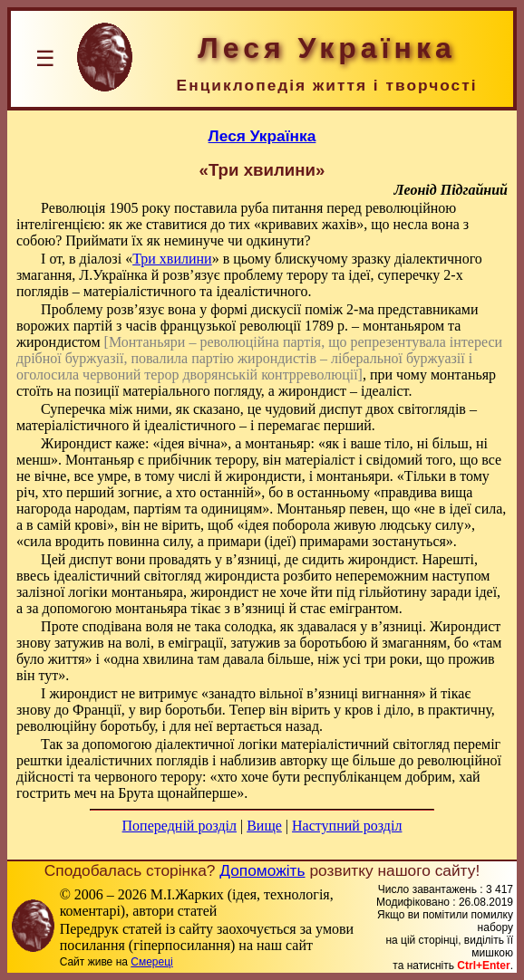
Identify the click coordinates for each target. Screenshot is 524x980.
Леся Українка (262, 136)
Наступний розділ (347, 826)
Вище (264, 826)
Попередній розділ (180, 826)
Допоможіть (262, 870)
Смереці (151, 962)
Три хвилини (172, 259)
